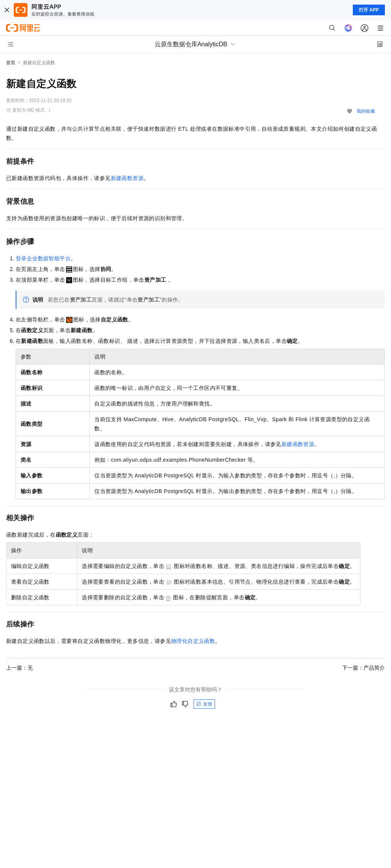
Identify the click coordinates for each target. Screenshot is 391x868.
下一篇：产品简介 (364, 668)
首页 (11, 63)
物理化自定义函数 (193, 641)
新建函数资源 (127, 178)
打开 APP (369, 10)
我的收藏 (366, 111)
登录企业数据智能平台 (43, 258)
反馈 (204, 704)
